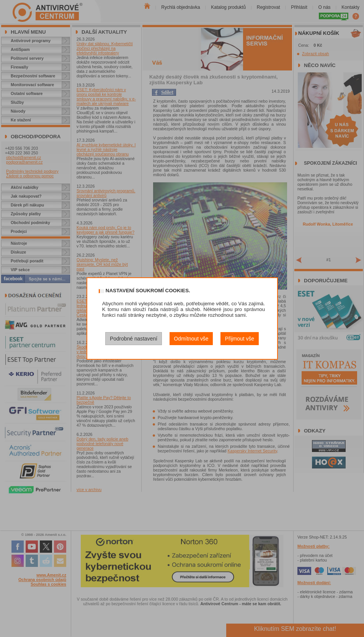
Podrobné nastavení (134, 339)
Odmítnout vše (191, 339)
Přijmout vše (240, 339)
